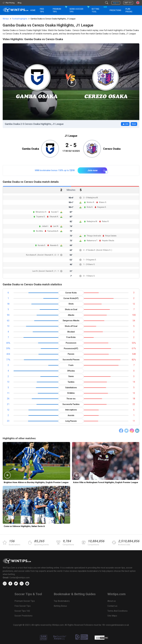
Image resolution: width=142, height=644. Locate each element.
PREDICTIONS (115, 10)
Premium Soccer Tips (25, 601)
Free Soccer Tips (23, 606)
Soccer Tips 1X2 (22, 611)
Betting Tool (99, 9)
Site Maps (112, 616)
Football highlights (20, 19)
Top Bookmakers (62, 601)
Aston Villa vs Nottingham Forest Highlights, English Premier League (106, 482)
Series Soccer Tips (76, 10)
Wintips (6, 19)
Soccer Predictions (23, 616)
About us (112, 601)
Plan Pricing (129, 10)
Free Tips (42, 10)
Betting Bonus (60, 606)
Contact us (112, 606)
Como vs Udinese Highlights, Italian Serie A (24, 526)
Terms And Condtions (117, 611)
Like (125, 124)
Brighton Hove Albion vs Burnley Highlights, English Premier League (36, 482)
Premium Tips (57, 10)
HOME (33, 10)
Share (134, 124)
